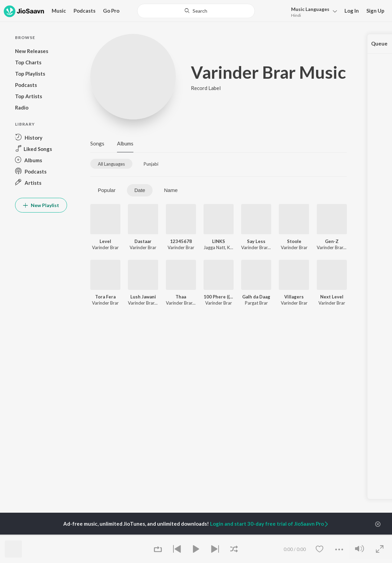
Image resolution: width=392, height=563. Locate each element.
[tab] (111, 164)
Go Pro (111, 11)
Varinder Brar (105, 247)
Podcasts (84, 11)
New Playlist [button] (41, 205)
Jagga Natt (214, 247)
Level (105, 241)
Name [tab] (171, 190)
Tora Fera (105, 297)
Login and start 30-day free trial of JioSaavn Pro (270, 524)
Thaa (181, 297)
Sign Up (375, 11)
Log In (352, 11)
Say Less (256, 241)
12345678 (181, 241)
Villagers (294, 297)
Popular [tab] (107, 190)
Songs (97, 143)
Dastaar (143, 241)
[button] (312, 11)
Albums (125, 143)
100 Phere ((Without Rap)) (219, 297)
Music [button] (59, 11)
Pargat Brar (256, 303)
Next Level (332, 297)
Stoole (294, 241)
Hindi (296, 15)
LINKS (219, 241)
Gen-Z (332, 241)
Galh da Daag (256, 297)
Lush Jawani (143, 297)
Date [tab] (140, 190)
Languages (310, 9)
